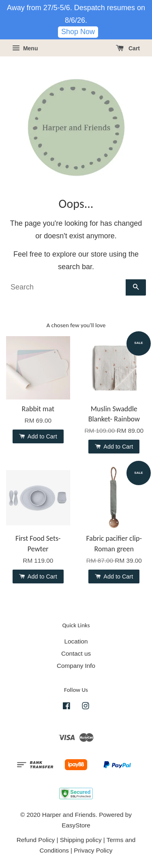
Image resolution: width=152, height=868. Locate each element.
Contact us (76, 653)
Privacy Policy (93, 850)
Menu (25, 48)
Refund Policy (36, 840)
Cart (128, 48)
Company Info (76, 666)
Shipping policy (81, 840)
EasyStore (76, 825)
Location (76, 641)
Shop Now (78, 32)
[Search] (66, 287)
